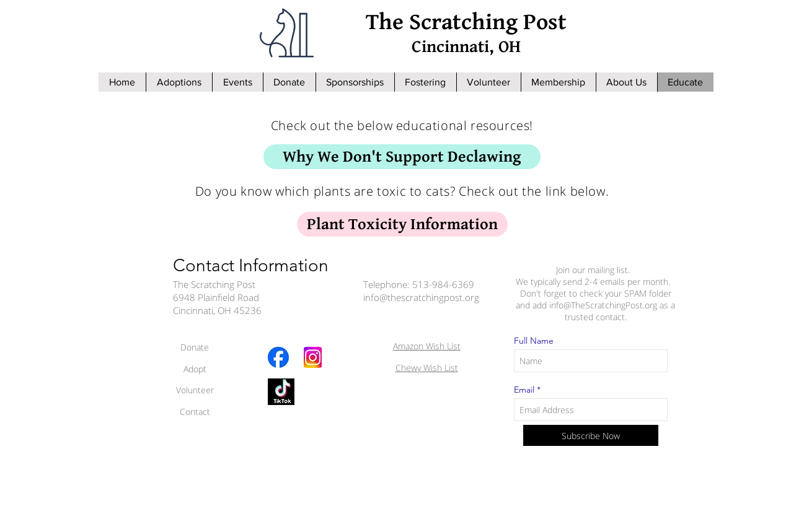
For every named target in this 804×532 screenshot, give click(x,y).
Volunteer (195, 390)
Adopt (195, 369)
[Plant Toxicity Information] (402, 224)
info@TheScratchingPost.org (603, 305)
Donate (195, 347)
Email (524, 390)
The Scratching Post (466, 22)
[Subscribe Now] (591, 435)
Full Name (534, 341)
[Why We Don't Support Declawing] (402, 157)
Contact (195, 412)
